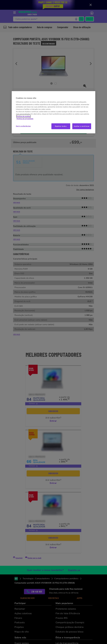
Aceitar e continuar (82, 126)
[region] (53, 112)
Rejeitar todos (61, 126)
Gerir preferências (23, 126)
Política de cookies (23, 116)
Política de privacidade (25, 119)
